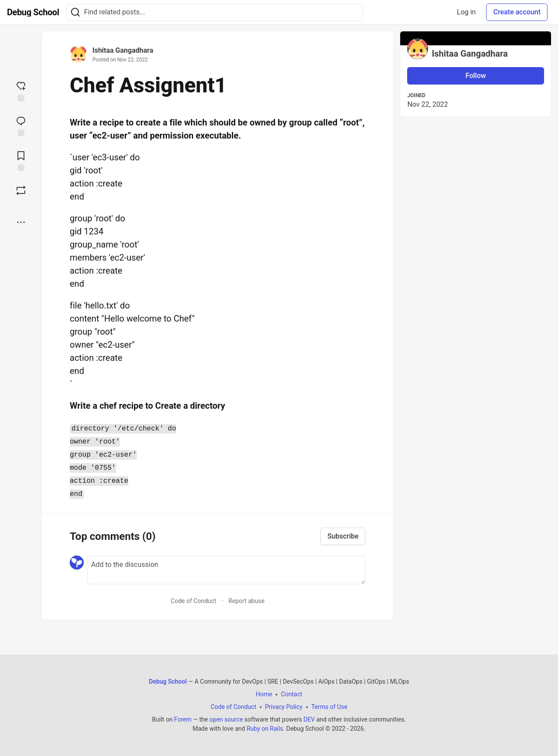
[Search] (75, 12)
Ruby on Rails (265, 729)
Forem (183, 719)
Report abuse (247, 601)
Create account (517, 12)
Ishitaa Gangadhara (123, 50)
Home (264, 694)
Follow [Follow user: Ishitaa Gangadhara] (476, 76)
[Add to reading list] (21, 160)
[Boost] (21, 190)
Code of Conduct (194, 601)
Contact (291, 694)
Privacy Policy (284, 707)
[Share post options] (21, 222)
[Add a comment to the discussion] (226, 570)
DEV (309, 719)
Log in (466, 12)
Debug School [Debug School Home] (168, 681)
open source (226, 719)
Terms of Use (329, 707)
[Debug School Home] (33, 12)
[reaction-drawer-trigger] (21, 91)
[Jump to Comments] (21, 125)
